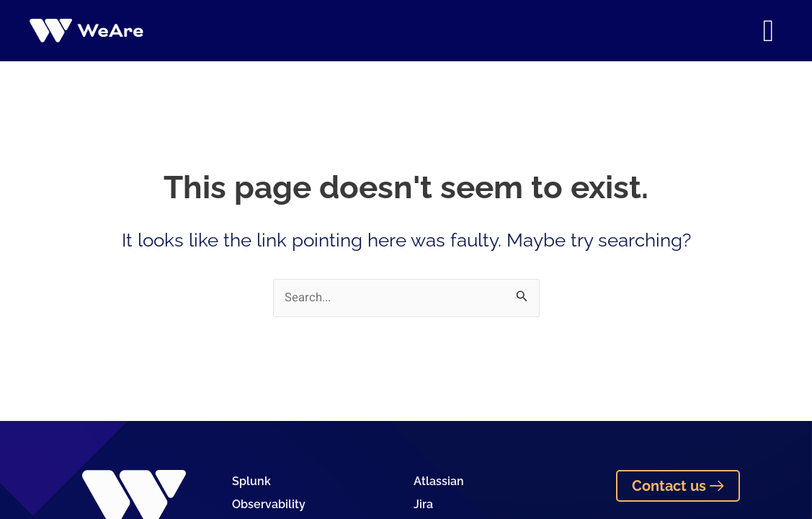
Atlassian (439, 482)
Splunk (251, 482)
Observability (269, 505)
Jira (423, 505)
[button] (768, 31)
